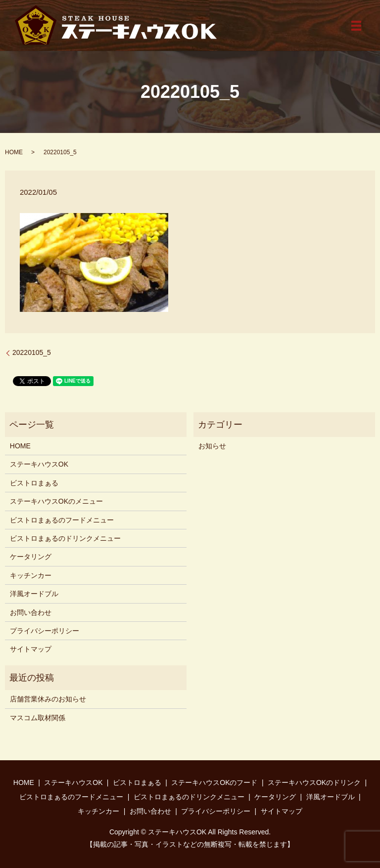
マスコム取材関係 (38, 718)
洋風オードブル (34, 594)
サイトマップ (31, 649)
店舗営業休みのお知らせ (48, 699)
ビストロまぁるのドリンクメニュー (65, 538)
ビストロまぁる (34, 483)
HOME (14, 152)
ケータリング (31, 557)
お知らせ (212, 446)
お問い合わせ (31, 612)
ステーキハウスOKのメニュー (56, 501)
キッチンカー (31, 575)
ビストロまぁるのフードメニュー (62, 520)
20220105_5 (32, 352)
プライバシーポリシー (45, 631)
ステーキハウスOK (39, 464)
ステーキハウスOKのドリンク (314, 782)
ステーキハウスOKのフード (214, 782)
